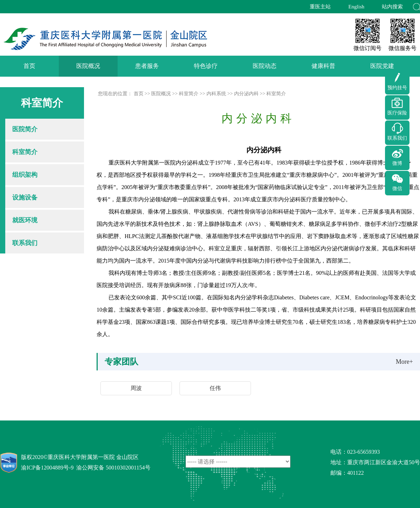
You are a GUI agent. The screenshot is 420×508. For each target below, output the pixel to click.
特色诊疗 (206, 66)
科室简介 (25, 152)
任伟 (215, 388)
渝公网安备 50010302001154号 (113, 468)
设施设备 (25, 197)
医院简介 (25, 129)
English (356, 7)
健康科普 (323, 66)
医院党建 (382, 66)
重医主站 (320, 7)
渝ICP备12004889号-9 (47, 468)
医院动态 (265, 66)
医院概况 (88, 66)
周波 (136, 388)
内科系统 (216, 94)
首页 (29, 66)
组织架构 (25, 175)
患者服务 (147, 66)
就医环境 (25, 220)
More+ (404, 362)
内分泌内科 (246, 94)
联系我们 (25, 243)
